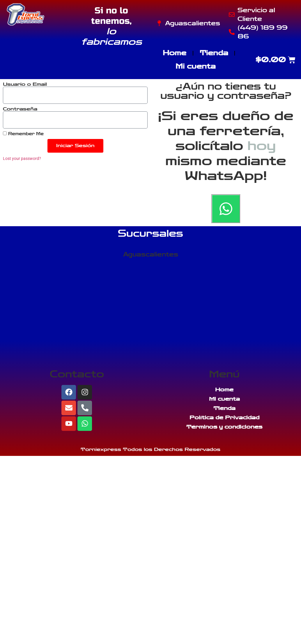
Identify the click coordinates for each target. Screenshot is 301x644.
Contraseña (20, 109)
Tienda (214, 53)
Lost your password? (22, 158)
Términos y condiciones (224, 427)
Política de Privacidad (224, 418)
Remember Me (23, 134)
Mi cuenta (196, 66)
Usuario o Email (25, 84)
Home (175, 53)
